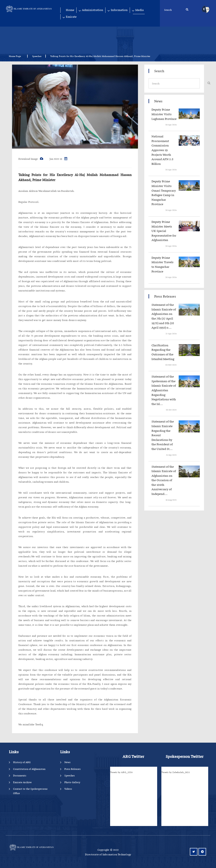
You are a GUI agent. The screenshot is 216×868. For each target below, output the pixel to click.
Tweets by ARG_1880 (121, 772)
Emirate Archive (22, 782)
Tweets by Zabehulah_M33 (176, 772)
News (67, 762)
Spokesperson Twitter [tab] (184, 756)
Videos (68, 789)
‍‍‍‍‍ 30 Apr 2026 (171, 125)
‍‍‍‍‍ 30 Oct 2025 (171, 410)
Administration (92, 10)
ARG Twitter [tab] (133, 756)
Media (139, 10)
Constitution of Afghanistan (29, 769)
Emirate (71, 17)
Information (119, 10)
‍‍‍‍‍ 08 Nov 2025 (171, 365)
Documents (20, 775)
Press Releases (72, 769)
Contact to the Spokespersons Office (30, 791)
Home (70, 10)
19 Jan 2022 (58, 159)
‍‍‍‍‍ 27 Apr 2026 (171, 334)
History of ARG (22, 762)
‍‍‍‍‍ (165, 114)
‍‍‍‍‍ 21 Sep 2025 (171, 455)
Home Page (16, 56)
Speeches (37, 56)
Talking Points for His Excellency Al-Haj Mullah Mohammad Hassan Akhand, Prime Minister (75, 177)
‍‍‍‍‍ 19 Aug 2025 (171, 500)
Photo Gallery (72, 782)
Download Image (31, 159)
